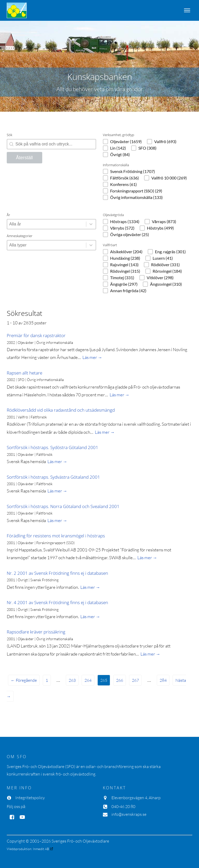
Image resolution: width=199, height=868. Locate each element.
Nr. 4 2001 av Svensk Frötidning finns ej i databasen (57, 602)
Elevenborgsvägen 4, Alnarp (136, 798)
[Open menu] (187, 10)
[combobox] (47, 224)
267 (135, 680)
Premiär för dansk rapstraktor (36, 335)
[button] (122, 142)
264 (88, 680)
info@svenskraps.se (129, 814)
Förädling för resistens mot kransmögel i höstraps (56, 536)
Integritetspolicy (30, 798)
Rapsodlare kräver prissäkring (36, 632)
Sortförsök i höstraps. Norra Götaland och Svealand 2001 (63, 506)
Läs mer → (92, 357)
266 (120, 680)
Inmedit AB (41, 849)
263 (72, 680)
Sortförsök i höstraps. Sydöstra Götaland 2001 (52, 447)
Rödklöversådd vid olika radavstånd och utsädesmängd (61, 410)
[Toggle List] (91, 224)
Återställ (24, 158)
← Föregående (24, 680)
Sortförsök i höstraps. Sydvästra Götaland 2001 (53, 477)
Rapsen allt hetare (24, 373)
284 (163, 680)
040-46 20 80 (123, 806)
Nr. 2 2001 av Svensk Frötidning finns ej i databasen (57, 573)
